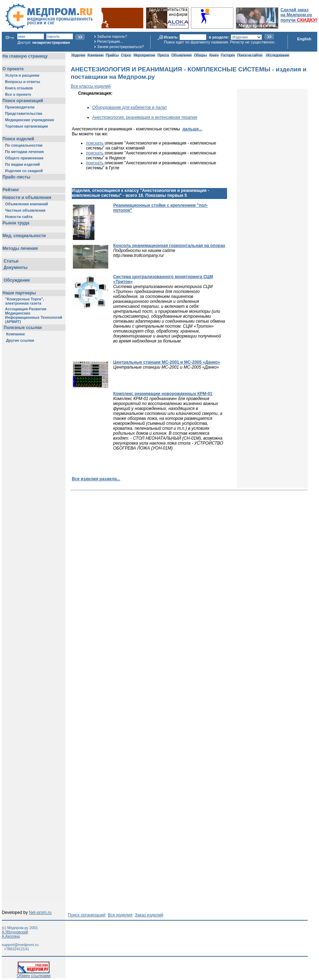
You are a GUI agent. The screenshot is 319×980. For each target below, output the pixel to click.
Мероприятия (144, 55)
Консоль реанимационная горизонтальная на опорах (169, 246)
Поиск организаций (87, 915)
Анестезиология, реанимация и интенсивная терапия (145, 117)
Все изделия (120, 915)
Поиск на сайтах (250, 55)
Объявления (181, 55)
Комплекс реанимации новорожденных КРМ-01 (163, 394)
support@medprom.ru (20, 945)
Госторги (228, 55)
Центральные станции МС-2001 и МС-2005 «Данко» (167, 362)
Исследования (277, 55)
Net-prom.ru (40, 912)
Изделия (78, 55)
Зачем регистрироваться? (121, 47)
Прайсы (112, 55)
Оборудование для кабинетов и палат (130, 107)
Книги (214, 55)
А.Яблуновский (15, 932)
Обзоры (201, 55)
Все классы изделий (91, 86)
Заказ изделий (149, 915)
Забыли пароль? (112, 36)
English (304, 39)
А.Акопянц (11, 936)
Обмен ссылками (34, 974)
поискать (95, 143)
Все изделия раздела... (96, 479)
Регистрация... (110, 41)
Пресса (163, 55)
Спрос (126, 55)
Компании (95, 55)
